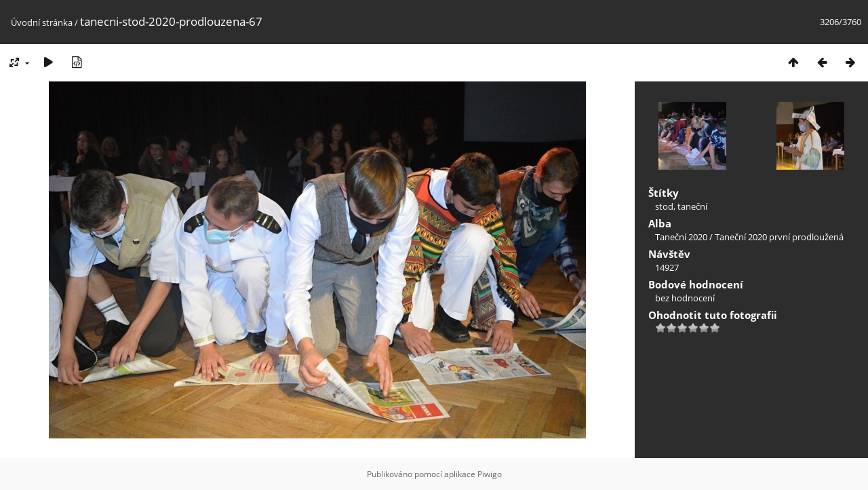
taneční (692, 206)
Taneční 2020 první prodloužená (779, 237)
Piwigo (490, 474)
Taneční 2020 (681, 237)
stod (664, 206)
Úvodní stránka (42, 22)
